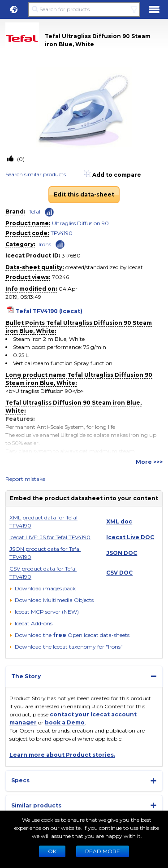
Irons (45, 244)
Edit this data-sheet (84, 194)
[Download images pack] (43, 589)
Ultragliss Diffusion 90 (80, 223)
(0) (20, 159)
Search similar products (36, 174)
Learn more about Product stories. (62, 755)
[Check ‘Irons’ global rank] (60, 244)
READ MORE (103, 851)
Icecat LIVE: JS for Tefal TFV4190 (50, 537)
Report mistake (25, 479)
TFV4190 (62, 233)
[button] (14, 9)
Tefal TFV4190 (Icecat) (49, 311)
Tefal (34, 212)
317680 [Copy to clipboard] (71, 255)
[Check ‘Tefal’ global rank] (49, 212)
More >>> (149, 462)
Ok (52, 851)
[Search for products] (84, 9)
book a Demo (65, 722)
